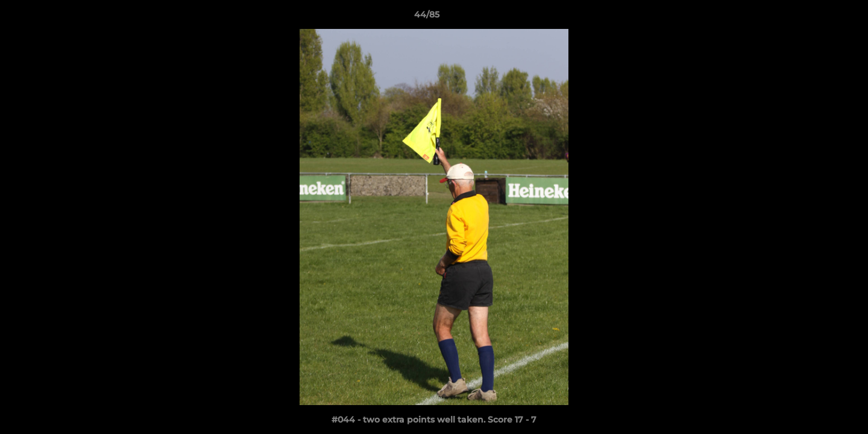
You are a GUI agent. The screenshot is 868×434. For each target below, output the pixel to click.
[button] (817, 17)
